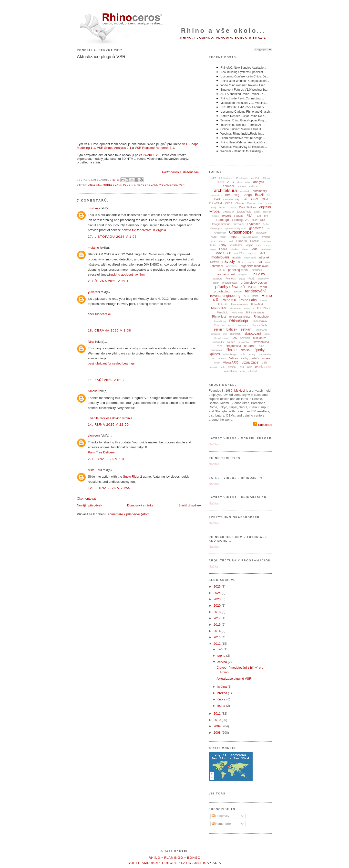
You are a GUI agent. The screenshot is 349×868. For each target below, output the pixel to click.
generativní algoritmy (236, 228)
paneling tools (238, 270)
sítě (225, 334)
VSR (186, 144)
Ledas (223, 249)
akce (240, 182)
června (223, 662)
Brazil (259, 195)
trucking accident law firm (127, 274)
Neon (241, 262)
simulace (216, 334)
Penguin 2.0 (244, 275)
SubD (262, 346)
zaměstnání (230, 371)
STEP (220, 346)
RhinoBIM (257, 304)
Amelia (93, 391)
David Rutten (247, 207)
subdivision (217, 350)
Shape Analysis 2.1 (118, 148)
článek (222, 208)
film (266, 216)
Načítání (215, 444)
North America (143, 863)
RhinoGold (222, 313)
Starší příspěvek (190, 505)
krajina (250, 245)
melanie (93, 248)
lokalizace (266, 249)
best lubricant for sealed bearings (111, 363)
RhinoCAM (219, 308)
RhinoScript (239, 321)
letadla (234, 249)
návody (229, 262)
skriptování (253, 333)
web (222, 367)
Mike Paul (95, 470)
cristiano (94, 208)
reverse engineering (225, 296)
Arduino (242, 186)
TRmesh (222, 359)
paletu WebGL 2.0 (148, 155)
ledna (222, 706)
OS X (222, 270)
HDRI (214, 237)
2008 (218, 733)
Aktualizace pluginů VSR (101, 57)
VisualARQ (231, 362)
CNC (260, 204)
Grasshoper (220, 233)
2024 (218, 593)
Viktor (217, 363)
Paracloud (256, 270)
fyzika (266, 224)
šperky (260, 350)
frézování (239, 224)
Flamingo (222, 220)
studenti (250, 346)
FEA (250, 216)
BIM (228, 195)
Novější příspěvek (89, 505)
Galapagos (216, 228)
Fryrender (253, 224)
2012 (218, 644)
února (222, 699)
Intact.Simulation (250, 237)
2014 (218, 631)
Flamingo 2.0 (241, 220)
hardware (261, 233)
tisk (213, 359)
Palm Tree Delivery (101, 452)
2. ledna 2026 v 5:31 (107, 459)
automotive (216, 195)
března (223, 693)
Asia (217, 863)
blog (236, 195)
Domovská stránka (140, 505)
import (234, 237)
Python (252, 287)
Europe (170, 863)
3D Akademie (226, 178)
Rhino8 (263, 300)
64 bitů (220, 182)
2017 (218, 618)
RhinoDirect (263, 308)
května (223, 687)
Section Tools (260, 325)
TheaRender (265, 354)
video (266, 358)
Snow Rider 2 (133, 477)
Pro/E (251, 279)
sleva (267, 334)
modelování (112, 185)
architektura (226, 191)
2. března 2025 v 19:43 (109, 281)
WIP (249, 367)
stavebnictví (261, 342)
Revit (246, 296)
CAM (255, 199)
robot (231, 325)
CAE (245, 199)
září (221, 649)
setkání (246, 329)
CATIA (229, 203)
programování (230, 283)
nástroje (215, 262)
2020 (218, 605)
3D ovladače (242, 178)
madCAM (239, 253)
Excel (257, 212)
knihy (223, 245)
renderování (147, 185)
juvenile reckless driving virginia (110, 418)
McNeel (240, 391)
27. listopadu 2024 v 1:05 (112, 237)
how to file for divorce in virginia (144, 230)
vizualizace (168, 185)
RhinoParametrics (240, 317)
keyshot (254, 241)
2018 (218, 612)
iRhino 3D (242, 241)
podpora (218, 279)
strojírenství (233, 346)
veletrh (255, 359)
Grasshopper (241, 232)
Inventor (266, 237)
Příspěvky (221, 816)
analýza (95, 185)
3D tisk (267, 178)
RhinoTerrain (259, 321)
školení (232, 350)
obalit (268, 262)
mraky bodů (250, 258)
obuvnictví (232, 266)
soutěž (231, 342)
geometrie (256, 228)
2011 (218, 713)
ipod (231, 241)
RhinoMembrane (255, 313)
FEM (258, 216)
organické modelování (255, 266)
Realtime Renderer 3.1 (158, 148)
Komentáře (221, 824)
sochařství (260, 338)
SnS (234, 338)
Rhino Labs (248, 300)
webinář (232, 367)
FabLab (239, 216)
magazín (252, 254)
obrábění (217, 266)
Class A (240, 203)
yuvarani (94, 292)
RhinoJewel (237, 313)
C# (268, 195)
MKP (263, 253)
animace (229, 186)
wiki (242, 367)
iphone (222, 241)
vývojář (214, 367)
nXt (260, 262)
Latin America (195, 863)
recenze (237, 292)
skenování (236, 334)
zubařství (252, 371)
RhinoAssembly (239, 305)
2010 (218, 720)
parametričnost (225, 274)
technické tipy (230, 354)
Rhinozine (219, 325)
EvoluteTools (244, 212)
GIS (269, 228)
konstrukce (236, 245)
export (226, 216)
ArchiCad (253, 186)
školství (246, 350)
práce (242, 279)
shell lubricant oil (100, 314)
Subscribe (263, 425)
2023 (218, 599)
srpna (222, 656)
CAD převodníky (231, 199)
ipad (213, 241)
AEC (231, 182)
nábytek (264, 257)
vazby (245, 358)
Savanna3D (243, 325)
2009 (218, 726)
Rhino (255, 296)
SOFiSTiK (245, 338)
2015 (218, 625)
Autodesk (245, 191)
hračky (223, 237)
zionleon (94, 435)
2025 (218, 586)
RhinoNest (219, 317)
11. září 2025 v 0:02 (106, 380)
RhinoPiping (220, 321)
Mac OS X (223, 253)
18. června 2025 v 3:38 (109, 330)
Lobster (245, 249)
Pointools (231, 279)
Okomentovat (86, 498)
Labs (259, 245)
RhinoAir (223, 305)
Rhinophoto (261, 317)
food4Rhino (259, 220)
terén (243, 354)
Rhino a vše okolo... (224, 31)
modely (237, 257)
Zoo (242, 371)
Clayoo (251, 203)
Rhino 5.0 (229, 300)
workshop (263, 367)
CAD (217, 199)
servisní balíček (226, 329)
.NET (213, 178)
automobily (260, 191)
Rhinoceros (235, 309)
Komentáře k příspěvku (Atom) (129, 514)
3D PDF (256, 178)
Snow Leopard (221, 338)
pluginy (129, 185)
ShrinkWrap (262, 330)
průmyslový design (254, 283)
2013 (218, 637)
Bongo (247, 195)
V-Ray (233, 358)
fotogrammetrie (221, 224)
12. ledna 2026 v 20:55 (109, 488)
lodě (255, 249)
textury (252, 354)
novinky (251, 262)
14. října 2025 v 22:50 (108, 424)
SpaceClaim (244, 342)
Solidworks (218, 342)
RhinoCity (249, 309)
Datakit (232, 208)
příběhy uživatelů (230, 287)
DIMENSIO (228, 212)
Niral (91, 342)
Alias (247, 182)
